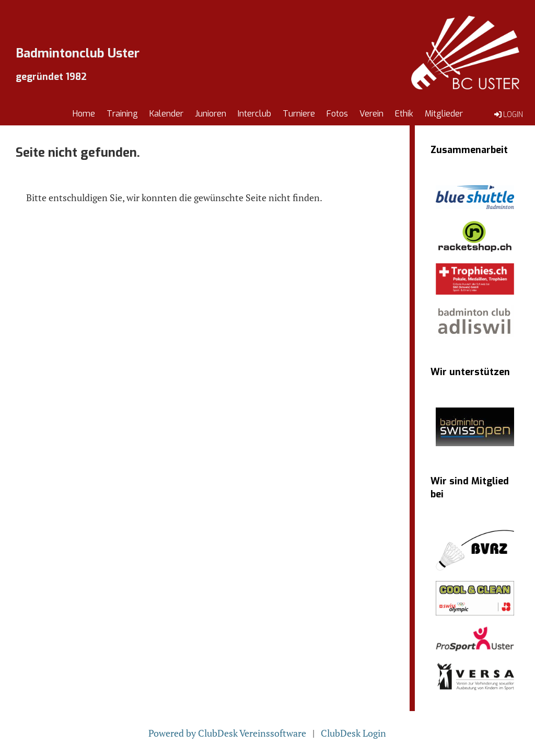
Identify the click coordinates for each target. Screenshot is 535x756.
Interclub (254, 114)
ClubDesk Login (353, 733)
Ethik (404, 114)
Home (84, 114)
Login (508, 114)
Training (122, 114)
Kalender (166, 114)
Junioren (211, 114)
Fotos (337, 114)
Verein (371, 114)
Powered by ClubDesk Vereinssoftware (227, 733)
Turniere (299, 114)
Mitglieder (444, 114)
